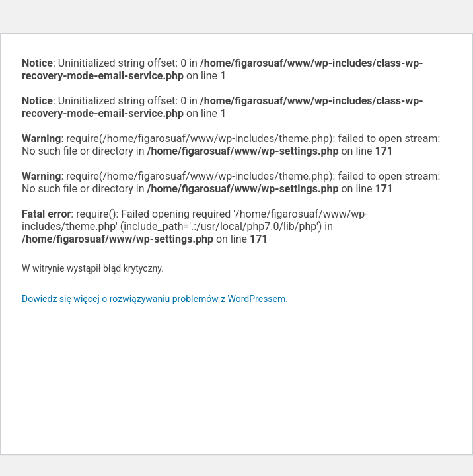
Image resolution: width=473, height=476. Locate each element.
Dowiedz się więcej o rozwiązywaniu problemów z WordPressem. (155, 299)
